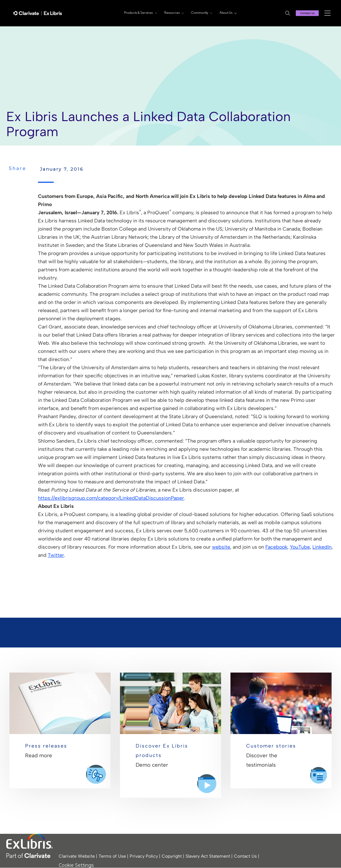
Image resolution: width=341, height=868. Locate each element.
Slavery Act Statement (208, 856)
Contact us (306, 13)
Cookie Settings (76, 865)
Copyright (172, 856)
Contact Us (245, 856)
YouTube (300, 547)
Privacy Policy (144, 856)
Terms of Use (112, 856)
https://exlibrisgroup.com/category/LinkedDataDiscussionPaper (111, 498)
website (221, 547)
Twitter (56, 555)
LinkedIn (322, 547)
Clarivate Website (77, 856)
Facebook (276, 547)
